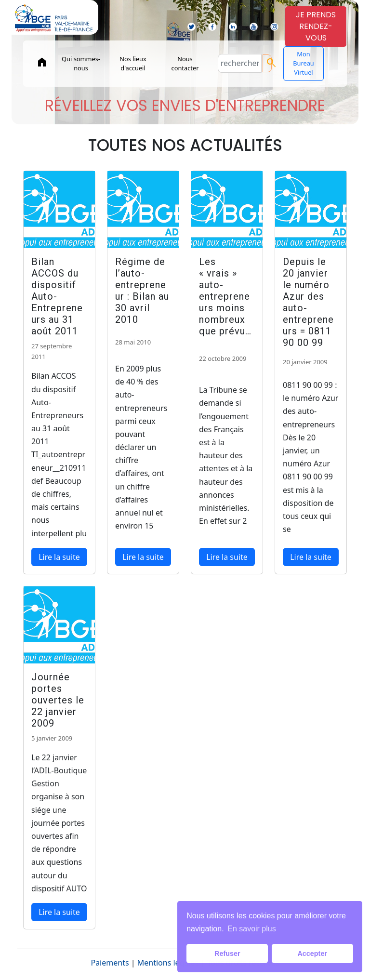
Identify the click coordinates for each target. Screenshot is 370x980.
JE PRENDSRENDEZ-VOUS (316, 26)
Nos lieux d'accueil (133, 63)
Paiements (110, 963)
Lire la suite (59, 557)
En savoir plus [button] (252, 929)
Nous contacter (185, 63)
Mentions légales (168, 963)
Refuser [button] (227, 954)
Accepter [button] (312, 954)
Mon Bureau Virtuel (304, 63)
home (42, 62)
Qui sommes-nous (81, 63)
